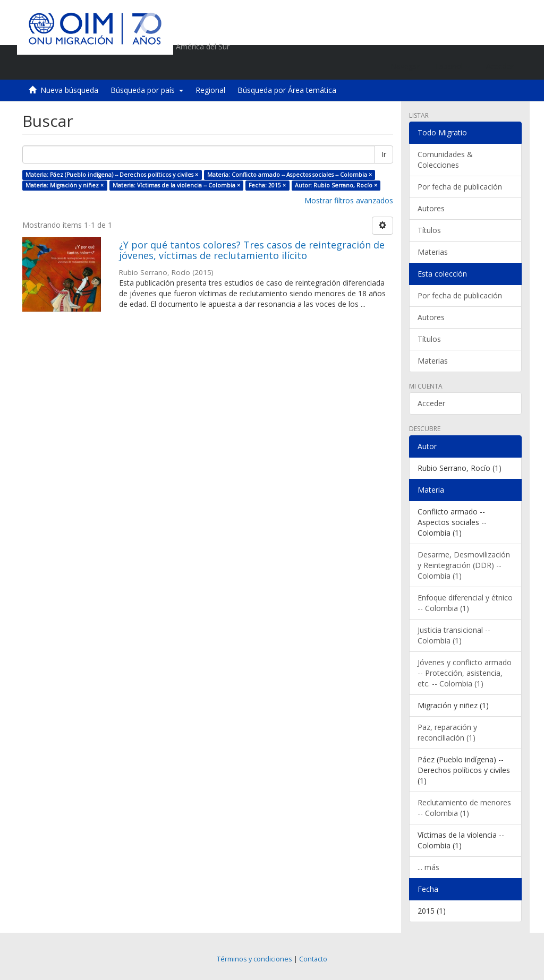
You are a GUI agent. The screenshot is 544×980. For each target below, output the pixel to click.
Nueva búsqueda (69, 90)
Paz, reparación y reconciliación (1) (447, 732)
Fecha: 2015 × (267, 185)
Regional (210, 90)
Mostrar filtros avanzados (349, 200)
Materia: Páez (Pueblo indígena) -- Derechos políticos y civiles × (112, 175)
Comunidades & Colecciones (445, 160)
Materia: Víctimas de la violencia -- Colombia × (176, 185)
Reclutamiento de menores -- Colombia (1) (464, 808)
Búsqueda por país (147, 90)
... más (428, 867)
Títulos (429, 230)
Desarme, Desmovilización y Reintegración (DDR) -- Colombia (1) (464, 565)
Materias (433, 252)
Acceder (431, 403)
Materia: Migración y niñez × (65, 185)
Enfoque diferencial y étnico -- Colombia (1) (465, 603)
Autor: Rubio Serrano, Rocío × (336, 185)
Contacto (313, 959)
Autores (431, 208)
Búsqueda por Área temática (287, 90)
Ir (384, 154)
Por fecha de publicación (460, 187)
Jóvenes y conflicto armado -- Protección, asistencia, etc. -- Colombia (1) (465, 673)
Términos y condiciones (254, 959)
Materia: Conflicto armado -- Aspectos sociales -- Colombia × (290, 175)
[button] (453, 66)
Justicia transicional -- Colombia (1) (454, 635)
